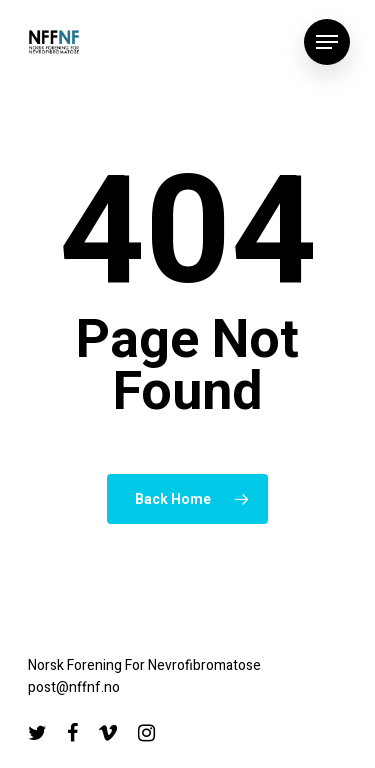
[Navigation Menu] (327, 42)
